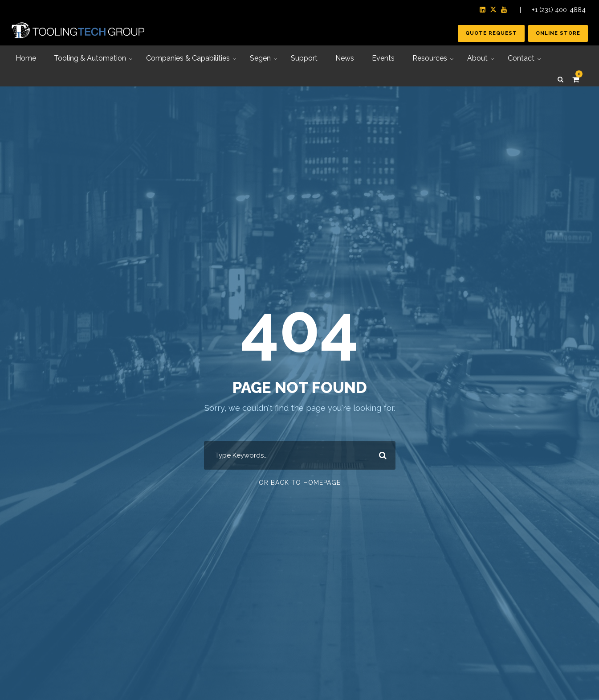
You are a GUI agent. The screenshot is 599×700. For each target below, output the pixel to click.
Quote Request (491, 33)
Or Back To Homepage (300, 483)
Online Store (558, 33)
